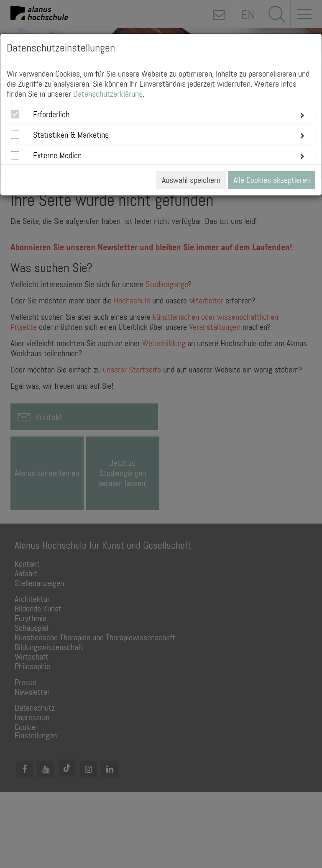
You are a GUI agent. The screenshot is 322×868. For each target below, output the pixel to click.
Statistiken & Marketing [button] (71, 135)
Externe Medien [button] (57, 155)
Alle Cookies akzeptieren (272, 180)
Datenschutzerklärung (108, 94)
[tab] (161, 114)
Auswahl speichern (191, 180)
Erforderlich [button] (51, 114)
